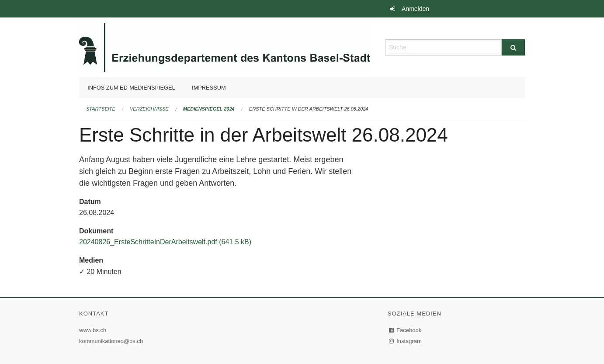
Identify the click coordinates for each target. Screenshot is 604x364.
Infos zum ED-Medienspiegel (131, 88)
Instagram (406, 341)
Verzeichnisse (149, 109)
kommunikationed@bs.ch (111, 341)
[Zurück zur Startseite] (225, 47)
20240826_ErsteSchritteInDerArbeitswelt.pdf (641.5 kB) (165, 242)
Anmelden (415, 9)
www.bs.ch (94, 330)
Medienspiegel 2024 (209, 109)
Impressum (209, 88)
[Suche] (513, 47)
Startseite (101, 109)
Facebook (406, 330)
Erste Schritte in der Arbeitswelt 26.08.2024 (309, 109)
